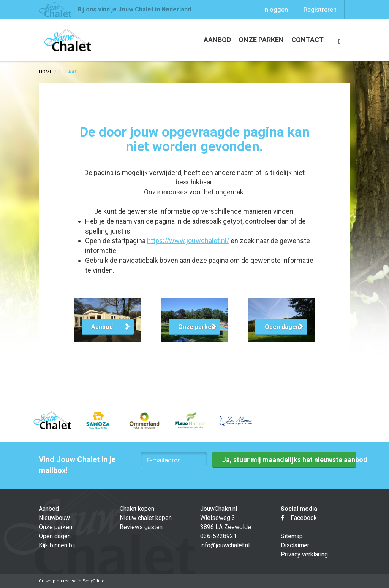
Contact (308, 40)
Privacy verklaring (304, 554)
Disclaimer (295, 545)
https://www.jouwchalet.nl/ (188, 241)
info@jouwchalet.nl (225, 545)
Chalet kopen (137, 509)
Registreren (320, 10)
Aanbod (217, 40)
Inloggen (275, 10)
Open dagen (55, 536)
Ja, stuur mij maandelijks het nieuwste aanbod (289, 460)
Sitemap (292, 536)
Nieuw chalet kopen (146, 518)
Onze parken (261, 40)
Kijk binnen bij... (59, 545)
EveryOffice (93, 581)
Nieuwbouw (54, 518)
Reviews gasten (141, 527)
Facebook (299, 518)
